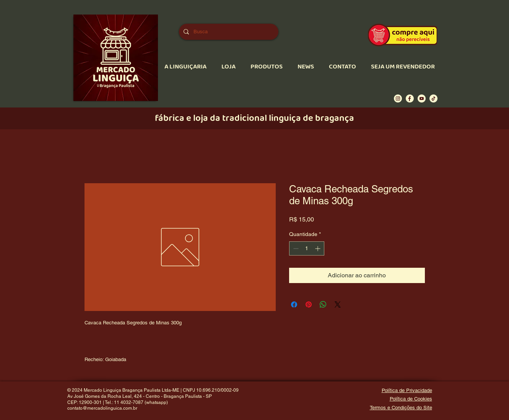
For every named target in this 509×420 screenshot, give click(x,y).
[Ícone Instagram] (398, 98)
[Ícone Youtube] (422, 98)
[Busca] (228, 32)
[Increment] (318, 248)
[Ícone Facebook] (410, 98)
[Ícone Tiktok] (433, 98)
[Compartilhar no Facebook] (294, 304)
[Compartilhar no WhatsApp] (323, 304)
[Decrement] (295, 248)
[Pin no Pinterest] (309, 304)
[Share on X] (338, 304)
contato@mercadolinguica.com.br (102, 408)
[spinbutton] (307, 248)
